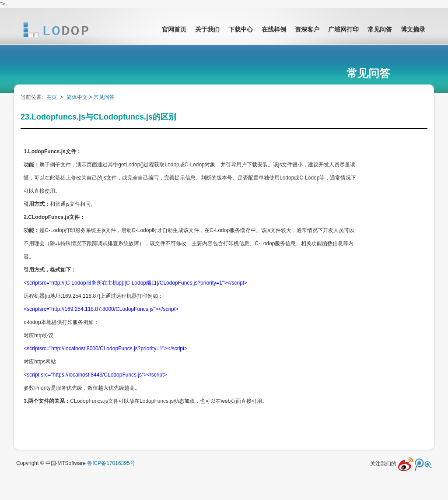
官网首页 (174, 29)
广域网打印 (343, 29)
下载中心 (241, 29)
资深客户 (307, 29)
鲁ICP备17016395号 (111, 463)
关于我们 (207, 29)
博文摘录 (413, 29)
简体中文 (77, 97)
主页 (52, 97)
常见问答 (380, 29)
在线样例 (274, 29)
